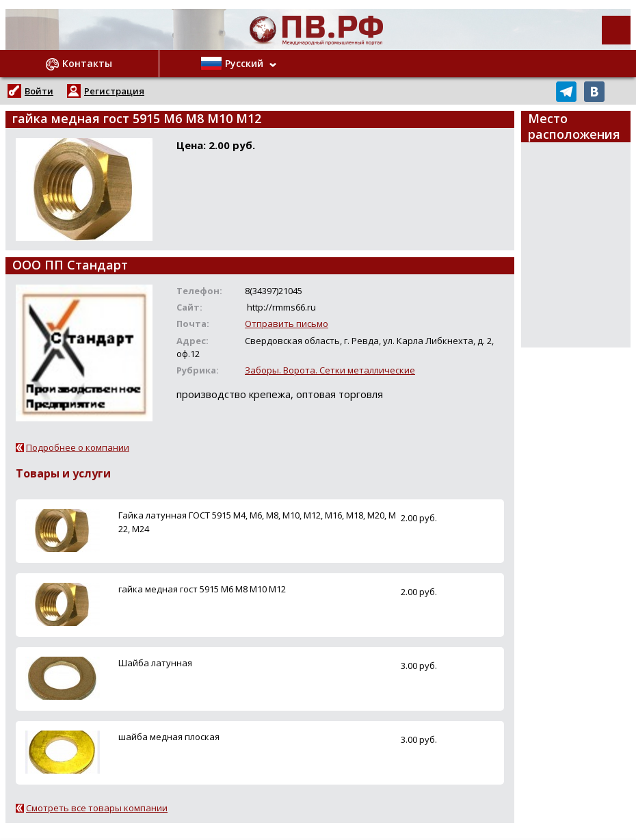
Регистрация (114, 91)
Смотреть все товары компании (97, 808)
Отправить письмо (287, 324)
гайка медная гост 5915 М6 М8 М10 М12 (202, 589)
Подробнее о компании (78, 447)
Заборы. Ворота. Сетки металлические (330, 370)
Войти (39, 91)
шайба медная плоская (169, 737)
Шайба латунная (155, 663)
